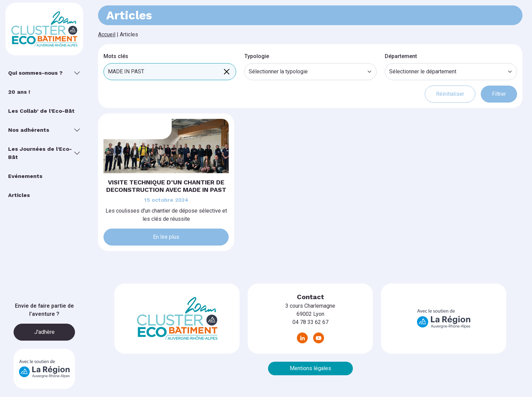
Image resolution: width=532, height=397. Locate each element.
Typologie (257, 56)
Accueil (107, 34)
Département (401, 56)
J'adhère (44, 332)
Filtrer (499, 94)
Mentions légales (310, 368)
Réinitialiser (450, 94)
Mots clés (116, 56)
